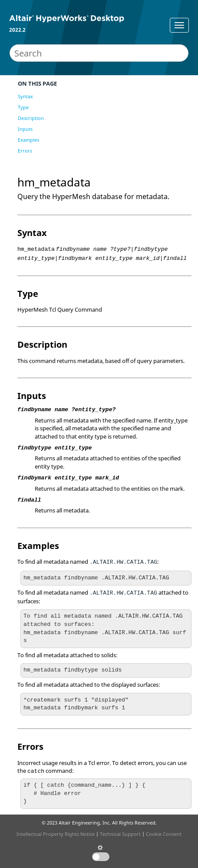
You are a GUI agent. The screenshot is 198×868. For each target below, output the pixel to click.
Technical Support (120, 834)
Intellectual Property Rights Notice (56, 834)
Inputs (25, 129)
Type (23, 107)
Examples (28, 140)
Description (31, 118)
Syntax (25, 96)
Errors (25, 151)
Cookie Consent (164, 834)
